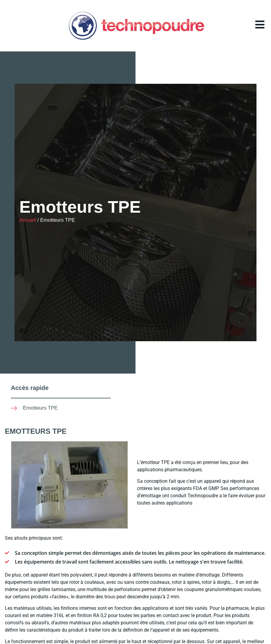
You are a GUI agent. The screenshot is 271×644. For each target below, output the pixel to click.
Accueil (28, 220)
